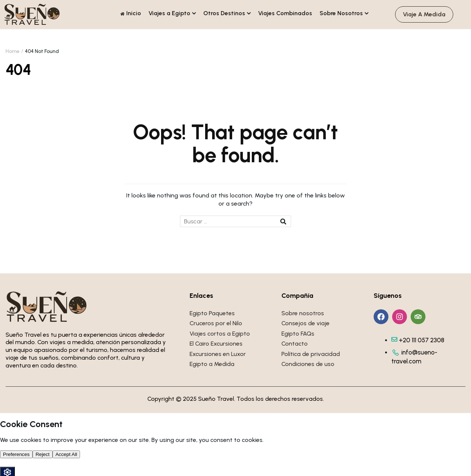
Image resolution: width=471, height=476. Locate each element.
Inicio (131, 13)
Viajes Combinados (285, 13)
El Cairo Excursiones (216, 344)
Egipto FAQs (298, 334)
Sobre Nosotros (341, 13)
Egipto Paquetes (212, 313)
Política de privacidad (311, 354)
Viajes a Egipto (169, 13)
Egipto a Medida (212, 364)
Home (13, 51)
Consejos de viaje (305, 323)
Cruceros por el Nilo (216, 323)
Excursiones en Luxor (218, 354)
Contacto (295, 344)
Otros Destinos (224, 13)
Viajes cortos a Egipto (220, 334)
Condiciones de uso (308, 364)
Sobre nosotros (303, 313)
